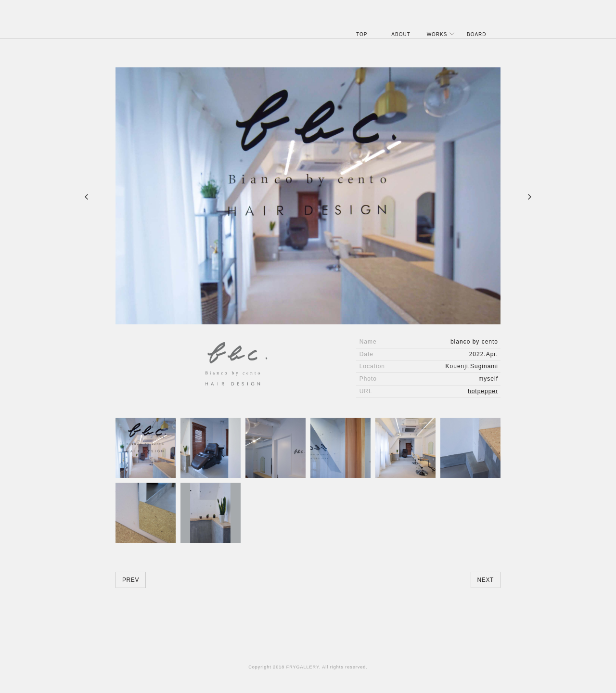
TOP (362, 34)
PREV (131, 580)
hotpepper (483, 391)
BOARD (477, 34)
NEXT (486, 580)
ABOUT (401, 34)
